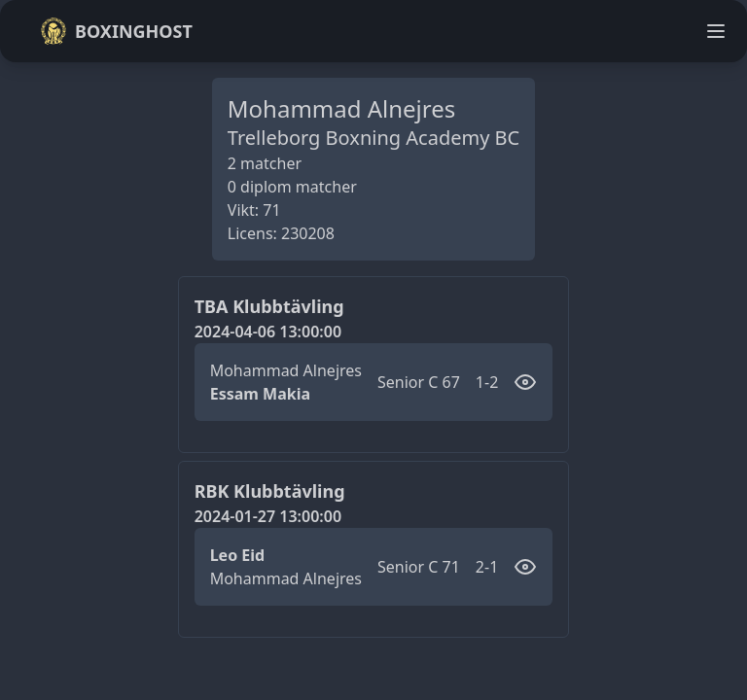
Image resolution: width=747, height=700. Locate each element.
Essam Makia (260, 394)
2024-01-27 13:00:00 (268, 516)
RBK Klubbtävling (270, 491)
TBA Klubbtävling (269, 306)
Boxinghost (116, 31)
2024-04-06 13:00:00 (268, 332)
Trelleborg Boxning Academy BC (373, 138)
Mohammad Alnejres (286, 370)
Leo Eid (238, 555)
